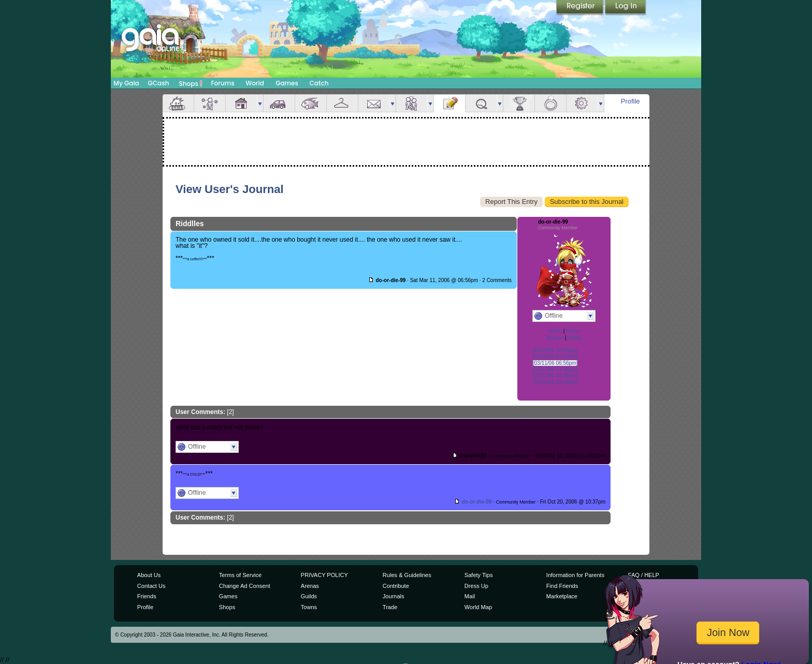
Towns (309, 607)
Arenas (310, 586)
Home (575, 338)
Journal (450, 103)
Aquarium (311, 103)
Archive (555, 338)
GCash (159, 83)
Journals (394, 596)
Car (279, 103)
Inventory (342, 103)
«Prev (555, 331)
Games (287, 83)
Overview (178, 103)
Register (581, 8)
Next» (573, 331)
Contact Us (151, 586)
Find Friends (562, 586)
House (241, 103)
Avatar (210, 103)
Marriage (550, 103)
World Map (478, 607)
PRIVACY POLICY (324, 575)
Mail (374, 103)
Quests (481, 103)
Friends (412, 103)
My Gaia (126, 83)
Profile (630, 101)
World (255, 83)
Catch (319, 83)
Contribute (396, 586)
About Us (149, 575)
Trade (390, 607)
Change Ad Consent (245, 586)
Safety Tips (479, 575)
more (260, 103)
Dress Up (476, 586)
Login (626, 8)
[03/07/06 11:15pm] (555, 369)
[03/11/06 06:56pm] (555, 363)
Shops (191, 83)
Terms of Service (240, 575)
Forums (222, 83)
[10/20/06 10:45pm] (555, 350)
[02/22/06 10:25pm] (555, 375)
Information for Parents (575, 575)
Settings (582, 103)
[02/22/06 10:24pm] (555, 382)
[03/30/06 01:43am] (555, 356)
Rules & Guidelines (407, 575)
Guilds (309, 596)
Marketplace (562, 596)
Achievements (519, 103)
